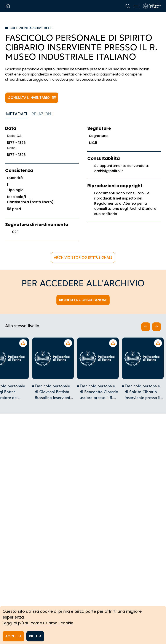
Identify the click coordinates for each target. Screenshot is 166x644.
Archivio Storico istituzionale (83, 257)
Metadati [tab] (17, 114)
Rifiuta (35, 636)
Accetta (13, 636)
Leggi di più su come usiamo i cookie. (38, 623)
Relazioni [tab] (42, 114)
